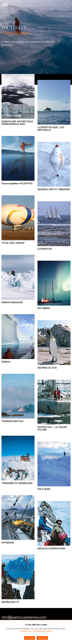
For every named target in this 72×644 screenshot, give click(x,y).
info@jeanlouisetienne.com (24, 617)
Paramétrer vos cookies (42, 631)
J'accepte (42, 638)
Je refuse (30, 638)
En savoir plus (26, 631)
